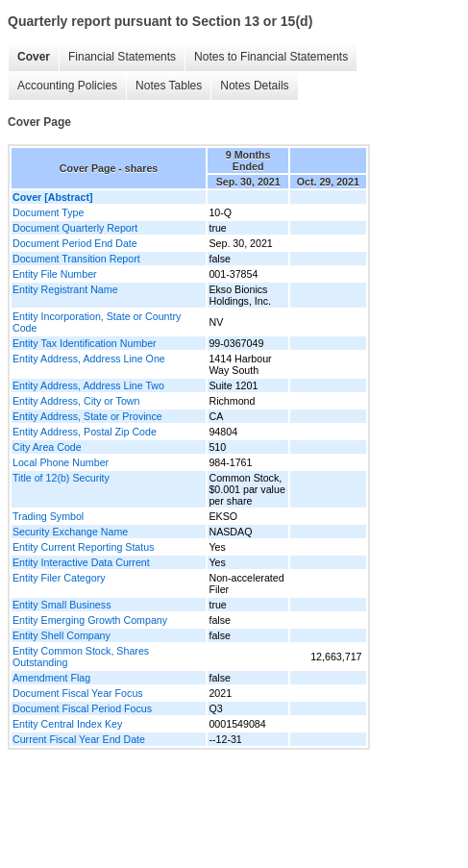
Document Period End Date (75, 243)
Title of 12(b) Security (61, 478)
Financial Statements (122, 57)
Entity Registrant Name (65, 289)
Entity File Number (55, 274)
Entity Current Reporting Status (83, 547)
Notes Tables (169, 86)
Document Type (48, 212)
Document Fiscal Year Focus (78, 693)
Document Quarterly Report (75, 228)
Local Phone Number (61, 462)
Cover (34, 57)
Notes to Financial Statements (271, 57)
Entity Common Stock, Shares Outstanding (81, 657)
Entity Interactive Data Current (81, 562)
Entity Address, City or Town (76, 401)
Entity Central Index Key (67, 724)
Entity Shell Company (62, 635)
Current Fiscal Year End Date (79, 739)
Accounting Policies (67, 86)
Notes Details (254, 86)
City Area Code (47, 447)
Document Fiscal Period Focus (82, 708)
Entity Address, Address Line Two (88, 385)
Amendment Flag (51, 678)
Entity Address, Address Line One (89, 359)
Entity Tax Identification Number (85, 343)
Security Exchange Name (70, 532)
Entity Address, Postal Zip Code (85, 432)
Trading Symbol (48, 516)
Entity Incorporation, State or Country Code (97, 322)
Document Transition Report (76, 259)
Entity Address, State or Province (87, 416)
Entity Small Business (62, 605)
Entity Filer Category (59, 578)
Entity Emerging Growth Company (90, 620)
